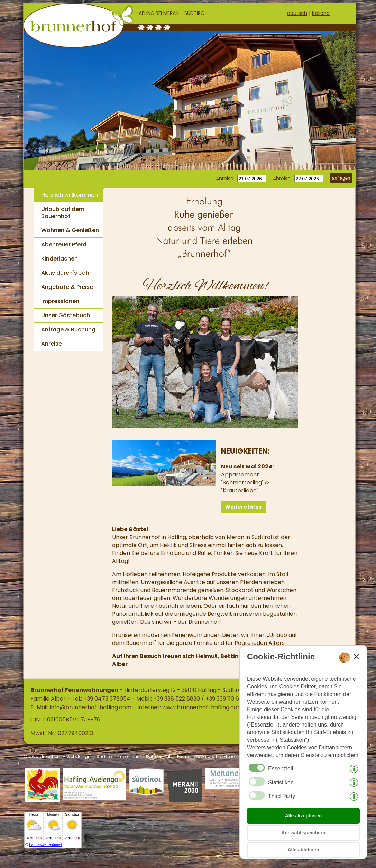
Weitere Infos (243, 507)
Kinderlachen (59, 259)
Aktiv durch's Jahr (66, 273)
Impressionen (60, 301)
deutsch (297, 13)
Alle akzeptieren (304, 816)
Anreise (52, 344)
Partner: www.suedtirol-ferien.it (209, 756)
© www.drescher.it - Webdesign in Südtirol (68, 756)
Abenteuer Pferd (64, 244)
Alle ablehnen (303, 850)
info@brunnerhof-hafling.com (91, 707)
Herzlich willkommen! (70, 195)
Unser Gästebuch (66, 315)
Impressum (129, 756)
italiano (321, 13)
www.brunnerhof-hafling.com (203, 707)
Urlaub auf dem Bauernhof (63, 213)
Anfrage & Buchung (68, 330)
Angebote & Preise (67, 287)
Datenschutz (159, 756)
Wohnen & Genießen (70, 230)
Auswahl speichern (303, 833)
